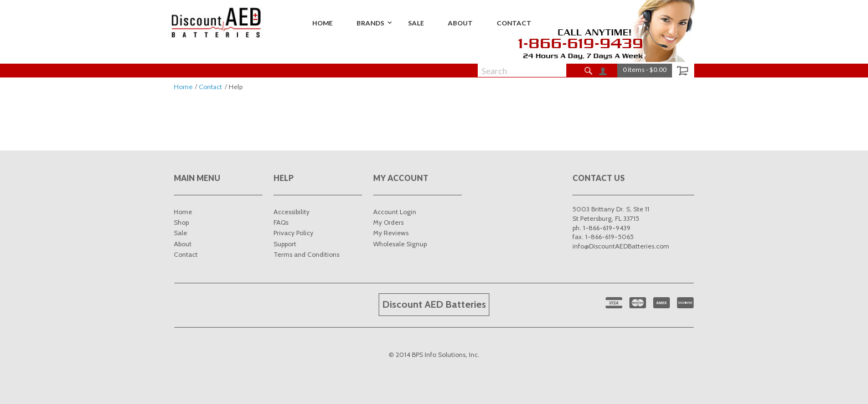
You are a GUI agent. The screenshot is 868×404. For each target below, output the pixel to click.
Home (183, 87)
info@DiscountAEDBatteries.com (621, 246)
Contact (210, 87)
